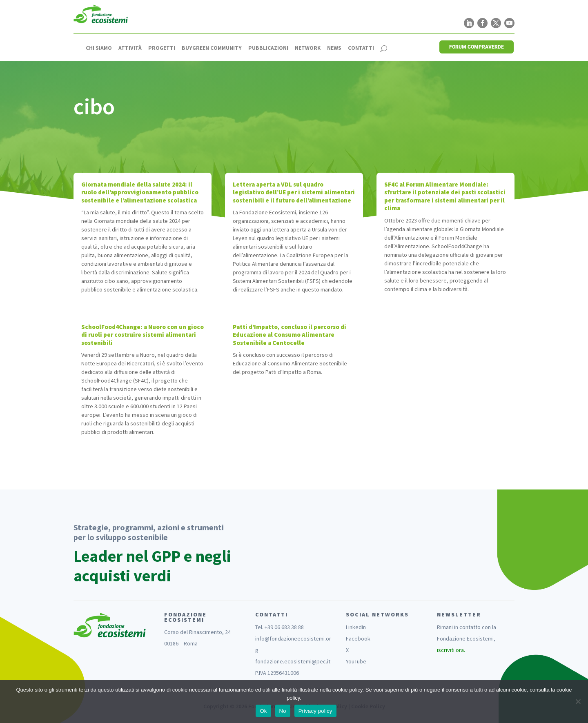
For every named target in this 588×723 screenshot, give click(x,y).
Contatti (361, 48)
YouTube (356, 661)
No (283, 711)
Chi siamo (99, 48)
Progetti (162, 48)
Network (308, 48)
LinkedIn (356, 627)
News (334, 48)
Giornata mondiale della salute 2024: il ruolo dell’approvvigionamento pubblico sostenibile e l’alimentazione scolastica (140, 192)
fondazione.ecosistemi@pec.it (293, 661)
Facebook (358, 638)
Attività (130, 48)
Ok (263, 711)
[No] (578, 701)
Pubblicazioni (268, 48)
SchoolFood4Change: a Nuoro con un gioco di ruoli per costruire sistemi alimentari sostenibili (143, 335)
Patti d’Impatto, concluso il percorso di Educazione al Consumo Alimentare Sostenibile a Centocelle (290, 335)
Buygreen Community (212, 48)
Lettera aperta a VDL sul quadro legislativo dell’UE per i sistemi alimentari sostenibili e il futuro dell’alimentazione (294, 192)
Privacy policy (315, 711)
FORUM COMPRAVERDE (477, 47)
